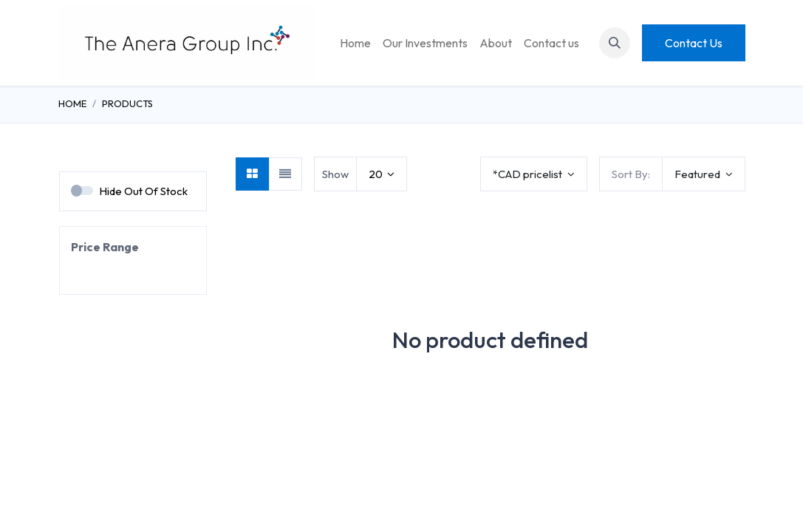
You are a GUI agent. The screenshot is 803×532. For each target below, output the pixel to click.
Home (72, 103)
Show (335, 174)
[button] (615, 43)
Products (127, 103)
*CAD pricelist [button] (529, 174)
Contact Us (694, 43)
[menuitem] (355, 43)
